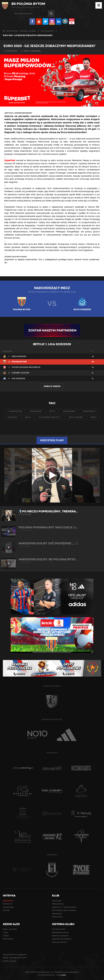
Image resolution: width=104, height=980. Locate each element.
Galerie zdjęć (8, 907)
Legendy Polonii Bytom (62, 939)
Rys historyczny (59, 929)
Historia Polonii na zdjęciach (15, 955)
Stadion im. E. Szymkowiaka (64, 907)
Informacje (57, 901)
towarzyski (15, 411)
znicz (28, 417)
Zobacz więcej (52, 386)
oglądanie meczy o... (50, 417)
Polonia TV (7, 904)
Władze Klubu (58, 904)
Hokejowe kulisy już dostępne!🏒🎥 (52, 545)
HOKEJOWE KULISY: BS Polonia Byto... (52, 561)
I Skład (6, 936)
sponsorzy (36, 411)
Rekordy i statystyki (60, 936)
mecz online (76, 417)
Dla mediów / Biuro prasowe (64, 910)
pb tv (52, 411)
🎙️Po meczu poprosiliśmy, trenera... (52, 513)
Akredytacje (57, 914)
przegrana (69, 411)
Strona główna (28, 31)
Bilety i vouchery (10, 929)
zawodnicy (89, 411)
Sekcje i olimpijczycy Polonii (15, 958)
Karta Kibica (8, 939)
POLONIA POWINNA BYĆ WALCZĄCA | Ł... (52, 529)
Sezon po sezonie (59, 942)
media (61, 975)
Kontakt (6, 910)
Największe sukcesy (60, 932)
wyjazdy (12, 417)
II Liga (5, 932)
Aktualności (47, 31)
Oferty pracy (57, 917)
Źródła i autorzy (10, 961)
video (93, 417)
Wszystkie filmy (52, 440)
